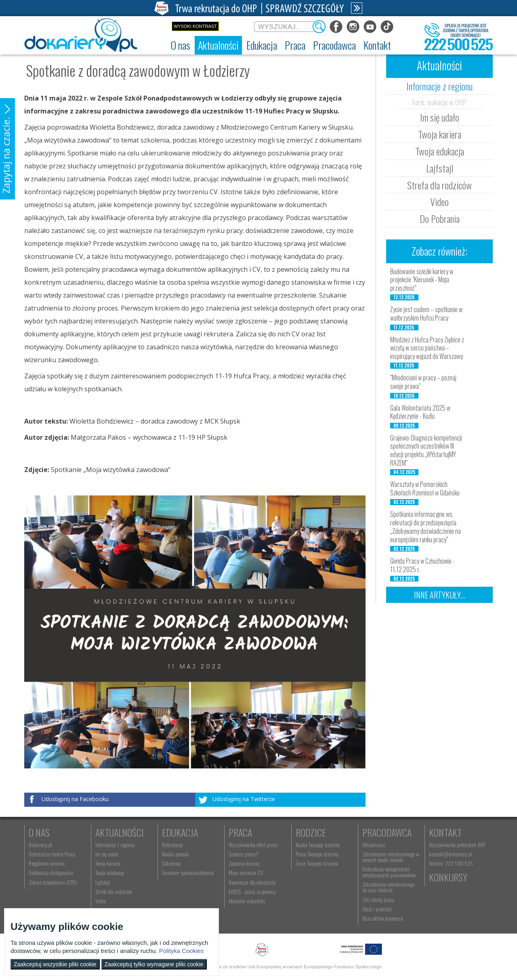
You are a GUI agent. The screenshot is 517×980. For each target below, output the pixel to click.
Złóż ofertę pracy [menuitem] (378, 900)
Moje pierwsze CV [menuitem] (246, 873)
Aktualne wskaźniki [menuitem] (247, 901)
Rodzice (311, 832)
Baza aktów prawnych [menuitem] (383, 918)
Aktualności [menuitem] (374, 845)
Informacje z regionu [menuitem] (115, 845)
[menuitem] (181, 45)
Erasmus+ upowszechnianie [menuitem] (188, 873)
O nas (39, 832)
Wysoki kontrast (195, 26)
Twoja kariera (440, 134)
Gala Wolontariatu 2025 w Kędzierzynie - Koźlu (420, 412)
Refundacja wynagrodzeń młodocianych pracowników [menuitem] (389, 872)
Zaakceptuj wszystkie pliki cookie (55, 964)
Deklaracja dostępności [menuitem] (51, 873)
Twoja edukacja (440, 151)
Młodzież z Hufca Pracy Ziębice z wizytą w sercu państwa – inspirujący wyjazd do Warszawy (427, 348)
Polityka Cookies (182, 951)
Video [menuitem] (101, 901)
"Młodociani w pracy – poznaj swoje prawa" (423, 382)
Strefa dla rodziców (439, 185)
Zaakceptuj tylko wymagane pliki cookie (154, 964)
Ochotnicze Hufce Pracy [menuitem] (52, 854)
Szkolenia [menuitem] (171, 863)
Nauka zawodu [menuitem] (175, 854)
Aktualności (120, 832)
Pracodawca (387, 832)
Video (439, 201)
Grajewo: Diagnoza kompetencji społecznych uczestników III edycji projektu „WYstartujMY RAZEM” (426, 450)
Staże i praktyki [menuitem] (377, 909)
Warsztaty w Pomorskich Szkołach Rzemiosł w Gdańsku (425, 488)
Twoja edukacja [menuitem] (110, 873)
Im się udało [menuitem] (107, 854)
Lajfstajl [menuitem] (103, 882)
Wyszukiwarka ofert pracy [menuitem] (253, 845)
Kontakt (445, 832)
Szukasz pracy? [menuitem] (244, 854)
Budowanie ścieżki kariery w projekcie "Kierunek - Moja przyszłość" (422, 280)
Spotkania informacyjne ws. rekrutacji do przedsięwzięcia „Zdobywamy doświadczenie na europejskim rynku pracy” (426, 527)
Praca (240, 832)
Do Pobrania (440, 218)
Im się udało (440, 117)
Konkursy (448, 877)
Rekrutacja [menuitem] (172, 845)
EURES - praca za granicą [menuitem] (252, 892)
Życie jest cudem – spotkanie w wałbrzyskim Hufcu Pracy (426, 314)
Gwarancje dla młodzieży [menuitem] (252, 882)
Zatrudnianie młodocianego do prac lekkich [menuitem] (389, 887)
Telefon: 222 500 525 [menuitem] (451, 863)
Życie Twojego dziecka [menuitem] (317, 863)
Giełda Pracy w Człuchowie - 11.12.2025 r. (422, 565)
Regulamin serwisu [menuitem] (47, 863)
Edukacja (180, 832)
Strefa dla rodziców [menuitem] (114, 892)
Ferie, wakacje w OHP (439, 102)
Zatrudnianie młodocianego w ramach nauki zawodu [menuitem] (391, 857)
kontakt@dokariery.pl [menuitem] (450, 854)
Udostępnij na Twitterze (244, 799)
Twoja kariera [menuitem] (108, 863)
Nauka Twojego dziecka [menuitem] (318, 845)
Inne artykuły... (440, 595)
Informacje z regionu (439, 86)
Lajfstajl (440, 168)
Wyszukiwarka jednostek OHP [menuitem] (457, 845)
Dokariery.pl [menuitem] (40, 845)
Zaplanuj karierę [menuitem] (244, 863)
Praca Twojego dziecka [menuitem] (317, 854)
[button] (7, 149)
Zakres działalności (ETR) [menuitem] (53, 882)
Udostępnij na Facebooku (75, 799)
